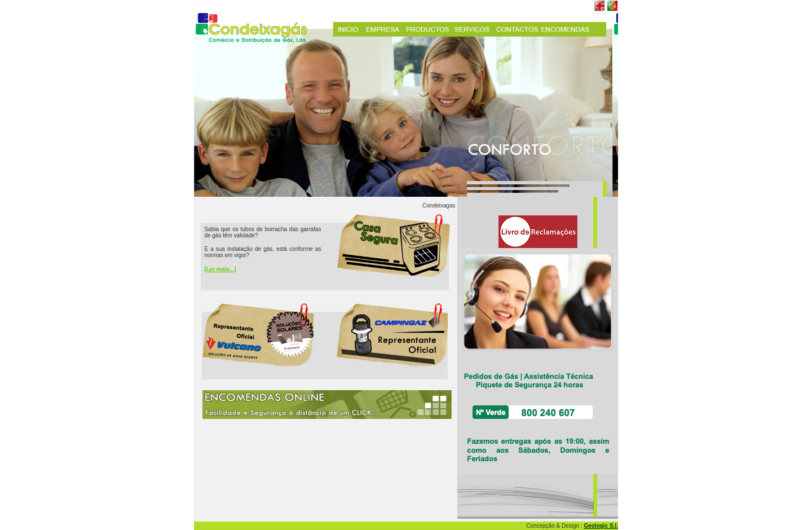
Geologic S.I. (601, 526)
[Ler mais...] (220, 269)
